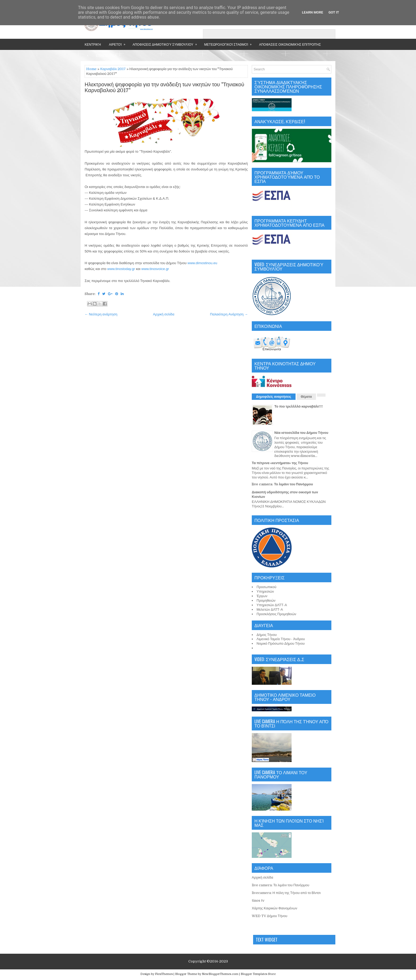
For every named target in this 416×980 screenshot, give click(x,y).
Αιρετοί (119, 43)
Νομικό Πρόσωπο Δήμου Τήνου (281, 643)
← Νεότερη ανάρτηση (101, 314)
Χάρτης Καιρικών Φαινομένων (274, 908)
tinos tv (258, 900)
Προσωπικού (266, 587)
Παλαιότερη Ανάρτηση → (229, 314)
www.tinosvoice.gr (155, 269)
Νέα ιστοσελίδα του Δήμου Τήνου (301, 433)
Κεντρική (93, 44)
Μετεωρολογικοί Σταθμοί (230, 43)
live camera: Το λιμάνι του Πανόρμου (282, 484)
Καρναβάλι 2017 (113, 69)
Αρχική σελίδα (164, 314)
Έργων (262, 596)
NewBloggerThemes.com (220, 974)
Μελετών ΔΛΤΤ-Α (270, 609)
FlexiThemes (164, 974)
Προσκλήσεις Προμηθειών (276, 614)
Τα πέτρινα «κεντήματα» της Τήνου (280, 463)
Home (91, 69)
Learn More (313, 12)
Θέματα (306, 397)
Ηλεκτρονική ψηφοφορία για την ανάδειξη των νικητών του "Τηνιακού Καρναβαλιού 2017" (164, 88)
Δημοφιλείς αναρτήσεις (274, 397)
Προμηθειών (266, 600)
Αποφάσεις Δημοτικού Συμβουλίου (166, 43)
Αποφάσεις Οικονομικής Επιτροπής (290, 44)
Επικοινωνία (106, 55)
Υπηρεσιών (265, 591)
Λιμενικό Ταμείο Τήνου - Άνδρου (281, 639)
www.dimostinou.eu (202, 263)
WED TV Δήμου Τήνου (270, 916)
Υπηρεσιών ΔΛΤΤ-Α (272, 605)
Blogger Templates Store (258, 974)
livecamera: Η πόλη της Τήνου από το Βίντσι (286, 893)
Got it (334, 12)
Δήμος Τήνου (267, 635)
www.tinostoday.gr (121, 269)
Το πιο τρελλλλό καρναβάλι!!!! (299, 406)
